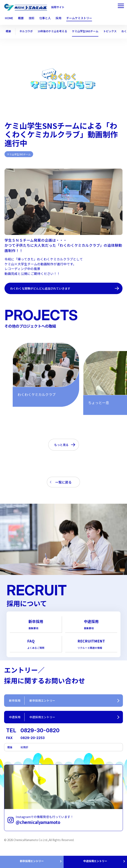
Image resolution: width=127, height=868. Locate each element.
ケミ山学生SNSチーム (90, 31)
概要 (9, 31)
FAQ (36, 646)
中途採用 (91, 625)
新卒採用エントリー (32, 860)
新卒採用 (36, 625)
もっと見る (61, 445)
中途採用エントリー (95, 860)
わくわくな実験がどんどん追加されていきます (45, 288)
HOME (9, 18)
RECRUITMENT (91, 646)
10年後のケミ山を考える (55, 31)
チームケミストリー (79, 18)
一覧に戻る (63, 483)
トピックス (116, 31)
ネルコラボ (27, 31)
